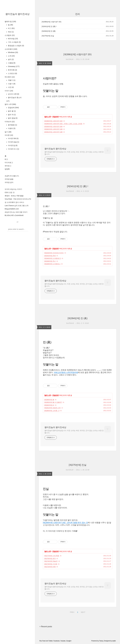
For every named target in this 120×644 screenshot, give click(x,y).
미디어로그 (9, 163)
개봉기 (11, 80)
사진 (11, 87)
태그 (6, 159)
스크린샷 (12, 73)
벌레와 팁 (10, 22)
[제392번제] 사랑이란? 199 (53, 129)
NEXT (83, 612)
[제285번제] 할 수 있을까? (53, 402)
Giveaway (13, 66)
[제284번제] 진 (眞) (49, 31)
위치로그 (8, 166)
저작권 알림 (9, 179)
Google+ (69, 641)
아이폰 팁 (12, 145)
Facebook (57, 641)
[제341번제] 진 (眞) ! (49, 26)
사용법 (11, 63)
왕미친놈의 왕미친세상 (18, 14)
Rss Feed (42, 641)
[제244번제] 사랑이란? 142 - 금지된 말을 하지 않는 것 (65, 523)
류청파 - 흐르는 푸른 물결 (14, 196)
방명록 (7, 169)
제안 (11, 32)
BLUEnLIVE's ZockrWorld (14, 215)
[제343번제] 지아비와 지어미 (54, 253)
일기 (8, 132)
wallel (114, 641)
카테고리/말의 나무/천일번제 (66, 372)
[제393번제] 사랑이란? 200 (53, 126)
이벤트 (11, 128)
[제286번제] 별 (49, 400)
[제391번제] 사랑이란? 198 (53, 132)
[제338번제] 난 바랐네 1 (52, 264)
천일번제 (13, 108)
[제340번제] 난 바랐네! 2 (52, 258)
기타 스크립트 (14, 42)
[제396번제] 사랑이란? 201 (52, 22)
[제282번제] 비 (49, 405)
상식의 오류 (13, 94)
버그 (11, 28)
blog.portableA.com (12, 209)
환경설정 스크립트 (16, 46)
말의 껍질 (12, 118)
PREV (72, 612)
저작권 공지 (9, 182)
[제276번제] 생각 (50, 558)
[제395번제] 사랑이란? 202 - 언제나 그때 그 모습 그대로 (63, 124)
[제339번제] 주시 (50, 261)
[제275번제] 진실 (48, 36)
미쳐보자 (10, 122)
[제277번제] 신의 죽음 (52, 556)
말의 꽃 (12, 111)
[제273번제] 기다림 (51, 564)
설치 (11, 59)
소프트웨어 (11, 49)
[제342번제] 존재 (50, 256)
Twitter (51, 641)
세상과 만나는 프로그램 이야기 (16, 212)
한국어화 (12, 70)
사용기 (11, 84)
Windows (13, 52)
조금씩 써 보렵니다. (12, 176)
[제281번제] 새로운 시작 (52, 408)
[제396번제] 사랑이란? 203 (53, 121)
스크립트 (10, 35)
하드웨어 (10, 77)
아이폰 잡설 (13, 142)
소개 (11, 56)
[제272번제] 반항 (50, 567)
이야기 (9, 91)
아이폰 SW (13, 138)
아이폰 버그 (13, 149)
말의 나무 (10, 104)
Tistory (101, 641)
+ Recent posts (46, 627)
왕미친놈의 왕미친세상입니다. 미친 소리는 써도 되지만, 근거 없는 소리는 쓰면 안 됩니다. (74, 153)
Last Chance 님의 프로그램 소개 (17, 206)
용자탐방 (12, 125)
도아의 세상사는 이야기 (13, 189)
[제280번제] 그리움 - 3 (52, 411)
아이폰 (9, 135)
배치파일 (13, 39)
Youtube (63, 641)
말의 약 (12, 115)
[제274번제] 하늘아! (51, 561)
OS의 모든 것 (10, 192)
